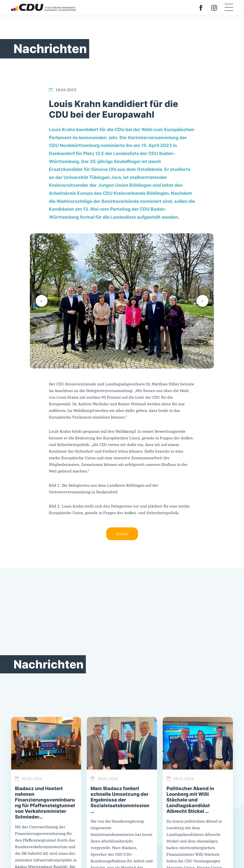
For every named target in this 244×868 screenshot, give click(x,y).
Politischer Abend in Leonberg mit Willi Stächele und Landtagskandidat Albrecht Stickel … (190, 800)
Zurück (122, 534)
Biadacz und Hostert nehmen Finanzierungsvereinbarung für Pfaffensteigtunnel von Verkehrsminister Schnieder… (45, 803)
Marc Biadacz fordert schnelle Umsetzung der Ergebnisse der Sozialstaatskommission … (120, 800)
